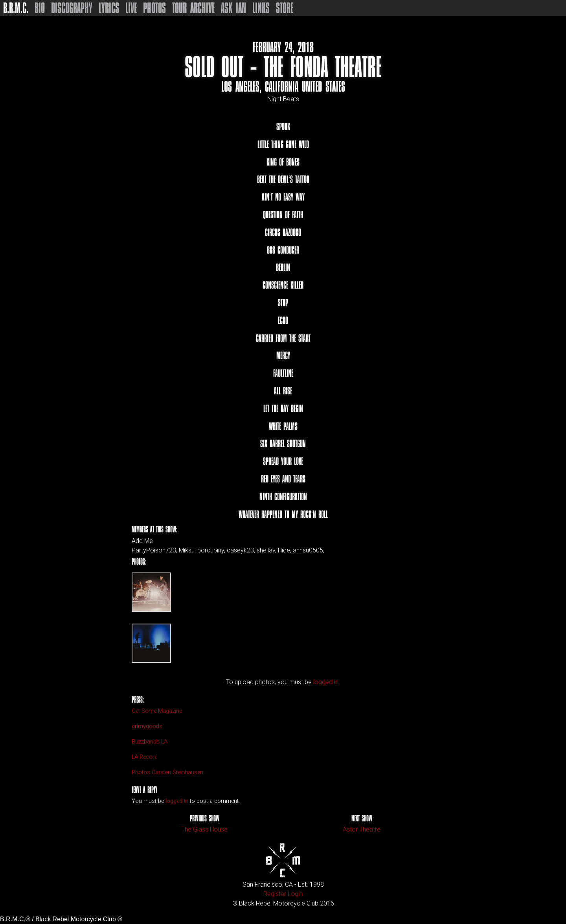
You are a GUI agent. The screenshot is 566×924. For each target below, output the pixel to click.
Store (285, 8)
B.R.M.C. (16, 8)
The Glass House (204, 829)
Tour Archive (193, 8)
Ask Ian (233, 8)
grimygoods (147, 726)
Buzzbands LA (150, 742)
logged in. (327, 682)
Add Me (142, 541)
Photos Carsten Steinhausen (167, 772)
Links (261, 8)
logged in (177, 801)
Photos (154, 8)
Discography (72, 8)
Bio (40, 8)
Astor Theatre (362, 829)
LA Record (145, 757)
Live (131, 8)
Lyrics (109, 8)
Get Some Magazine (157, 711)
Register (275, 894)
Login (295, 894)
